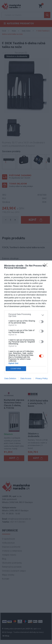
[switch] (41, 322)
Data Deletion (10, 378)
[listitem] (26, 315)
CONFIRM (16, 369)
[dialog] (26, 322)
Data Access (26, 378)
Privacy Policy (42, 378)
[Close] (47, 266)
